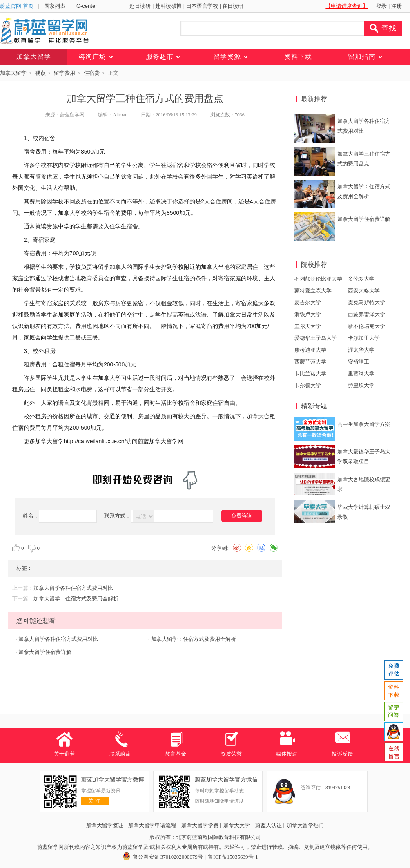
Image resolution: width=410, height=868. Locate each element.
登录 (381, 6)
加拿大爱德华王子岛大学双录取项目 (364, 456)
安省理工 (359, 362)
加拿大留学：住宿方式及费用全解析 (76, 599)
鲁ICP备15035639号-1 (233, 857)
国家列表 (55, 6)
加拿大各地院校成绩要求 (364, 484)
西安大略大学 (364, 291)
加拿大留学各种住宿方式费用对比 (73, 588)
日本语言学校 (202, 6)
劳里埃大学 (361, 385)
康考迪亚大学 (310, 350)
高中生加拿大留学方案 (364, 424)
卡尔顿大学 (308, 385)
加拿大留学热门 (305, 825)
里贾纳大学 (361, 374)
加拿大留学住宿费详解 (45, 652)
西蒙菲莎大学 (310, 362)
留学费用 (65, 73)
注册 (397, 6)
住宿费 (92, 73)
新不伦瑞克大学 (367, 326)
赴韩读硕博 (168, 6)
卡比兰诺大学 (310, 374)
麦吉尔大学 (308, 302)
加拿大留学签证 (105, 825)
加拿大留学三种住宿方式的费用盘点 (364, 159)
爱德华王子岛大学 (316, 338)
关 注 (91, 801)
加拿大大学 (237, 825)
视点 (40, 73)
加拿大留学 (13, 73)
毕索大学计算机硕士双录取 (364, 512)
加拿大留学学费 (200, 825)
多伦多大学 (361, 279)
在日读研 (233, 6)
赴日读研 (140, 6)
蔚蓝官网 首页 (17, 6)
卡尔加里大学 (364, 338)
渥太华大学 (361, 350)
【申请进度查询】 (347, 6)
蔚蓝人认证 (269, 825)
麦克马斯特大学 (367, 302)
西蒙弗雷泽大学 (367, 314)
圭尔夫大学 (308, 326)
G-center (87, 6)
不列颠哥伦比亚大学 (318, 279)
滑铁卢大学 (308, 314)
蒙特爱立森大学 (313, 291)
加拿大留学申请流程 (152, 825)
